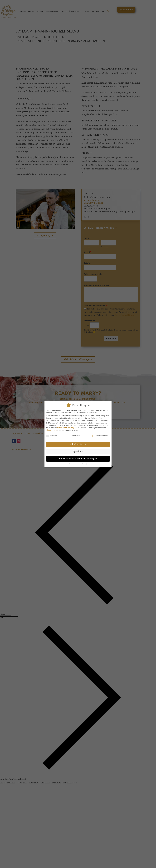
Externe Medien (100, 436)
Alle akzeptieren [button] (78, 444)
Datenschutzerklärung (66, 428)
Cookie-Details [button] (66, 464)
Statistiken (75, 436)
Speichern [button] (78, 451)
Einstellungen (52, 430)
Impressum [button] (91, 464)
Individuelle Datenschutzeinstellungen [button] (78, 459)
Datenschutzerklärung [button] (79, 464)
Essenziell (52, 436)
